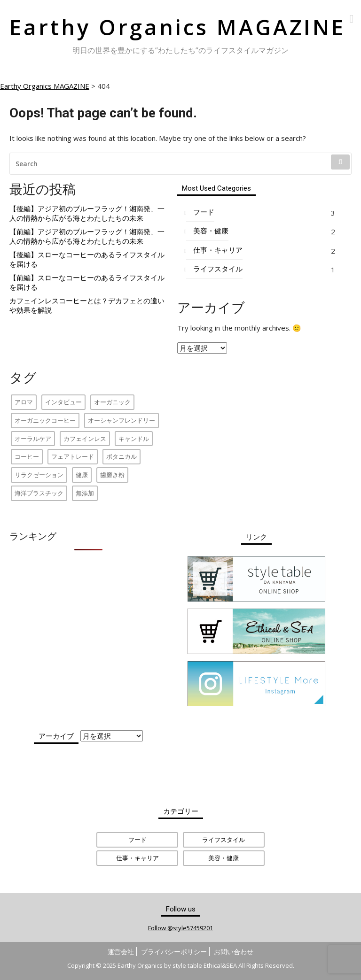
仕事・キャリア (218, 250)
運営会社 (121, 952)
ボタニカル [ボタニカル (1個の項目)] (122, 456)
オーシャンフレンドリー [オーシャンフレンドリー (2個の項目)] (122, 420)
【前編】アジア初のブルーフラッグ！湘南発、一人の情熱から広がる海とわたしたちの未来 (87, 236)
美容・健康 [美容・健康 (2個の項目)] (224, 858)
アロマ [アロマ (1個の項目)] (24, 402)
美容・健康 (211, 231)
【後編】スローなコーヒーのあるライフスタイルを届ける (87, 259)
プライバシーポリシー (174, 952)
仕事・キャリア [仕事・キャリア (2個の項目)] (137, 858)
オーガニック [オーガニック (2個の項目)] (112, 402)
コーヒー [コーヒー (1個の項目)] (27, 456)
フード (204, 212)
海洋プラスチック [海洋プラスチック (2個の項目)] (39, 493)
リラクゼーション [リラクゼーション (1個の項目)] (39, 475)
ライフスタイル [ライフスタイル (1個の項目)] (224, 840)
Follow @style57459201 (180, 928)
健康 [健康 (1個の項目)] (82, 475)
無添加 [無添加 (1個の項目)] (85, 493)
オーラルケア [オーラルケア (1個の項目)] (33, 439)
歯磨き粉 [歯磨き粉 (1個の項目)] (112, 475)
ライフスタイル (218, 269)
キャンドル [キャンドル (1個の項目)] (134, 439)
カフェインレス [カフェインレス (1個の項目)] (85, 439)
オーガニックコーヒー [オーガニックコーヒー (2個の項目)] (45, 420)
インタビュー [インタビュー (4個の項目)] (63, 402)
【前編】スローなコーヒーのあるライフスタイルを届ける (87, 282)
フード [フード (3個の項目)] (137, 840)
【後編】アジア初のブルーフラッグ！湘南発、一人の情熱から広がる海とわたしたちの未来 (87, 213)
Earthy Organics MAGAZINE (177, 27)
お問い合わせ (234, 952)
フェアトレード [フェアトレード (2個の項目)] (73, 456)
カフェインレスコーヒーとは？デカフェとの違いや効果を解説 (87, 305)
